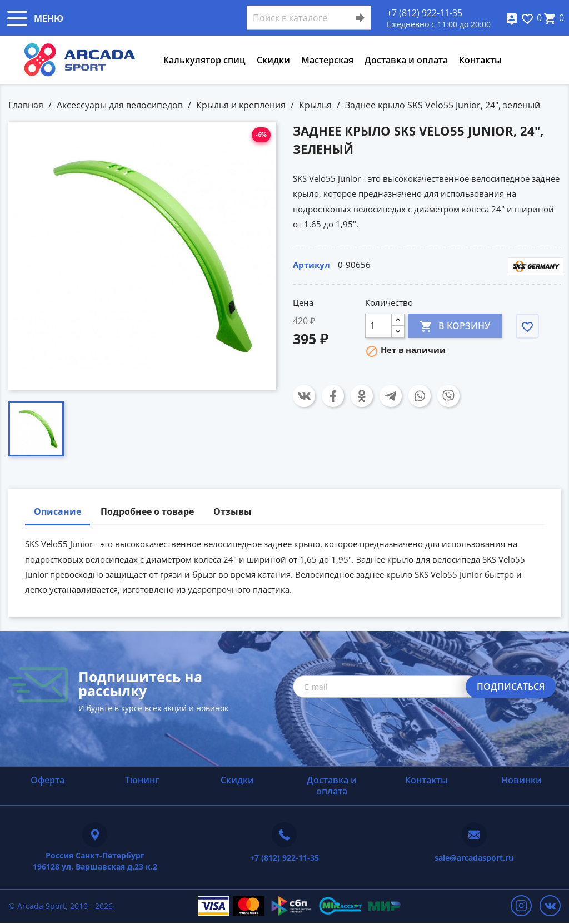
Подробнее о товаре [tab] (147, 511)
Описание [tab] (58, 511)
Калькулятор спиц (204, 60)
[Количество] (378, 326)
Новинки (521, 780)
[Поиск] (309, 18)
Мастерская (327, 60)
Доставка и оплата (406, 60)
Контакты (480, 60)
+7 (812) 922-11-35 (425, 13)
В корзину (455, 326)
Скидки (273, 60)
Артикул (311, 265)
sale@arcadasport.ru (474, 858)
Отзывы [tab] (233, 511)
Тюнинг (142, 780)
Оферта (48, 780)
